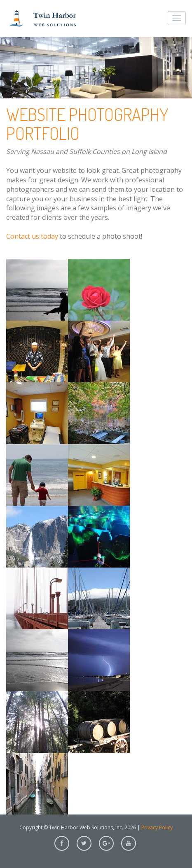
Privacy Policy (157, 827)
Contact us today (32, 236)
